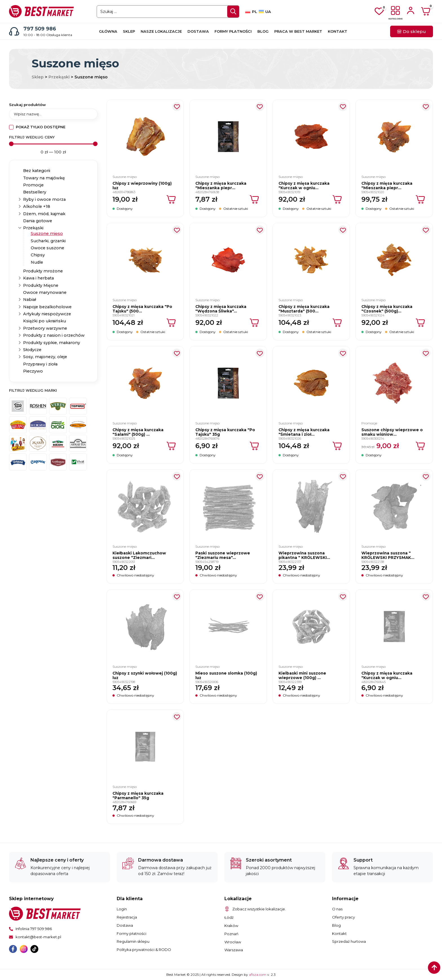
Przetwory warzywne (45, 328)
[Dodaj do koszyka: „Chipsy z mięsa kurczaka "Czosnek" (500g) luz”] (421, 323)
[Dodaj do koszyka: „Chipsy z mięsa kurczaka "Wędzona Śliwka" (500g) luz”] (255, 323)
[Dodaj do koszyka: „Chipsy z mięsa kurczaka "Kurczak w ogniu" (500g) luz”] (338, 199)
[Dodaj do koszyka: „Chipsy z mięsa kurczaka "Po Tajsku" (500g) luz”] (172, 323)
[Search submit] (233, 11)
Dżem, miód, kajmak (44, 214)
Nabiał (30, 299)
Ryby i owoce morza (44, 199)
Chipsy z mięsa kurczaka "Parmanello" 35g (138, 796)
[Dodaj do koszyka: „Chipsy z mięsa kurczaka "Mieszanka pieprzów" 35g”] (255, 199)
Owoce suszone (47, 248)
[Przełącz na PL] (251, 12)
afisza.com (258, 975)
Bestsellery (35, 192)
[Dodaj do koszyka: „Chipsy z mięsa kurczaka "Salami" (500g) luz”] (172, 446)
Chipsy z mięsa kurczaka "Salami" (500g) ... (138, 432)
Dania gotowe (38, 221)
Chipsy (38, 255)
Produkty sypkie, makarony (52, 343)
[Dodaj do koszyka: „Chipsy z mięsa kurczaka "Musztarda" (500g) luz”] (338, 323)
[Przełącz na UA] (265, 12)
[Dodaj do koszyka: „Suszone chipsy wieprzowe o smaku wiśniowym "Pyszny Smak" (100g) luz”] (421, 446)
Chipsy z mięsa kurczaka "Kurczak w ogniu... (304, 186)
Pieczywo (33, 371)
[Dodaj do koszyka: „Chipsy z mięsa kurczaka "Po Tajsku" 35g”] (255, 446)
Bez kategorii (37, 171)
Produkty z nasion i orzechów (54, 335)
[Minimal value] (53, 144)
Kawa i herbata (38, 278)
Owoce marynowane (45, 292)
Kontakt (338, 31)
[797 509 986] (14, 31)
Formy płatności (233, 31)
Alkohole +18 (37, 206)
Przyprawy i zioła (40, 364)
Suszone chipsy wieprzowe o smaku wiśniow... (392, 432)
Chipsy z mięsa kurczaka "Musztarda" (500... (304, 309)
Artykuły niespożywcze (47, 314)
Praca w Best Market (298, 31)
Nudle (37, 262)
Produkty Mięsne (41, 285)
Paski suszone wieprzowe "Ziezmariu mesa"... (223, 555)
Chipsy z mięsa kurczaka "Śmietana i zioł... (304, 432)
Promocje (33, 185)
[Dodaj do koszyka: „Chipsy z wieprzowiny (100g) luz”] (172, 199)
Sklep (129, 31)
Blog (263, 31)
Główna (108, 31)
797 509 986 (40, 29)
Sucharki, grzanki (48, 241)
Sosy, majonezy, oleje (45, 357)
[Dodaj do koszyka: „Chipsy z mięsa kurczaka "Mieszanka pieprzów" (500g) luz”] (421, 199)
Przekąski (59, 77)
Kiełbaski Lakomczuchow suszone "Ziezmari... (139, 555)
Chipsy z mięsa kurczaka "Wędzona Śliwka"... (221, 309)
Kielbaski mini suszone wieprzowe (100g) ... (302, 675)
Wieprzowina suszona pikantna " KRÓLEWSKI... (304, 555)
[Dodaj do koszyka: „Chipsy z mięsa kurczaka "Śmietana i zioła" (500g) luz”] (338, 446)
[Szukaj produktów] (53, 114)
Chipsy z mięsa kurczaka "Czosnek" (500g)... (387, 309)
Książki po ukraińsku (45, 321)
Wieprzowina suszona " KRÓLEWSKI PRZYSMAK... (388, 555)
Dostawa (198, 31)
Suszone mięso (47, 234)
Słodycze (32, 350)
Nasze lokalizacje (161, 31)
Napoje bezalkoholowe (47, 307)
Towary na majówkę (44, 178)
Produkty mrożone (43, 271)
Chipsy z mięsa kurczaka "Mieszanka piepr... (221, 186)
